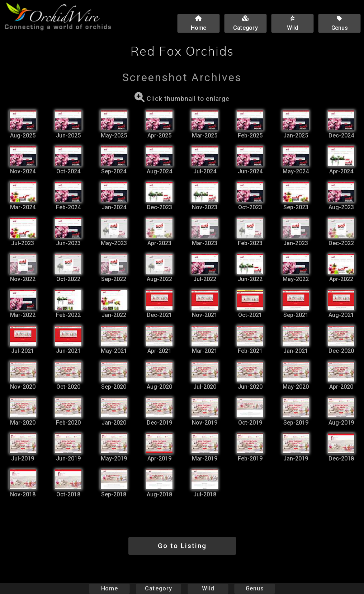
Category (159, 588)
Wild (208, 588)
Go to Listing (182, 546)
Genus (255, 588)
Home (109, 588)
